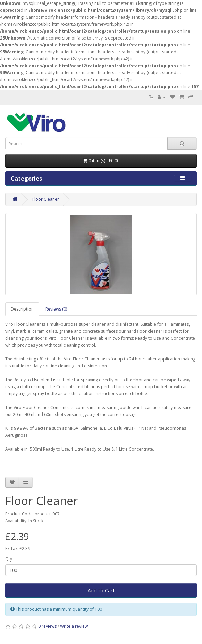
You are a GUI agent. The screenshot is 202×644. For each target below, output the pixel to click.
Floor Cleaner (46, 199)
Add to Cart (101, 590)
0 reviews (47, 626)
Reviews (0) (56, 309)
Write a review (74, 626)
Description (22, 309)
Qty (9, 559)
